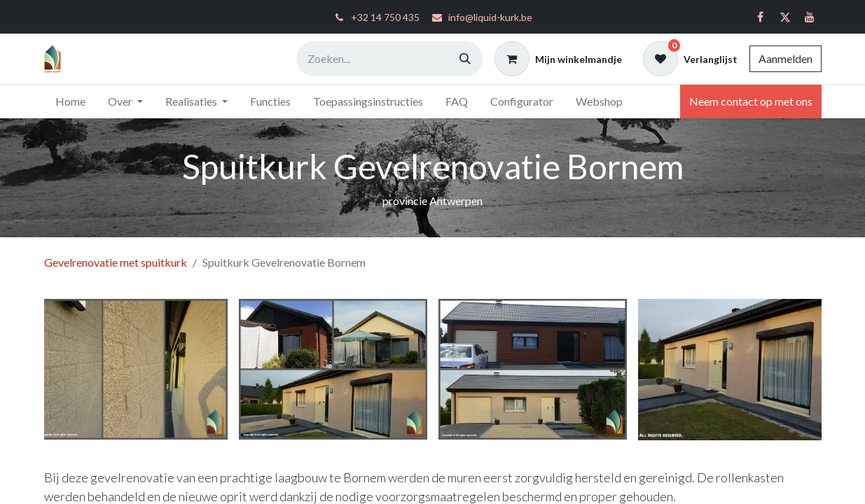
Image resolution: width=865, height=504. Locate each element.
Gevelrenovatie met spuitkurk (116, 262)
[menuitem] (70, 101)
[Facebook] (761, 17)
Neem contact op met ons (751, 101)
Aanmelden (786, 58)
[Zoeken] (465, 59)
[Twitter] (785, 17)
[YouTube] (810, 17)
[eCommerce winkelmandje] (558, 59)
